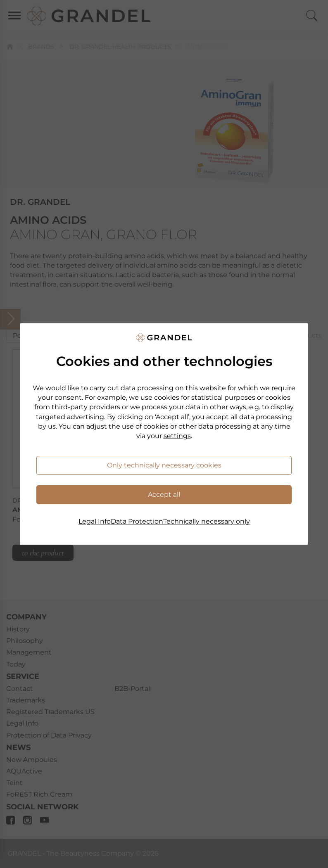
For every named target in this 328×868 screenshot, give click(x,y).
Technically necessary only (207, 521)
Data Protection (137, 521)
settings (177, 436)
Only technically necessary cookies (164, 465)
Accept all (164, 494)
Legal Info (95, 521)
